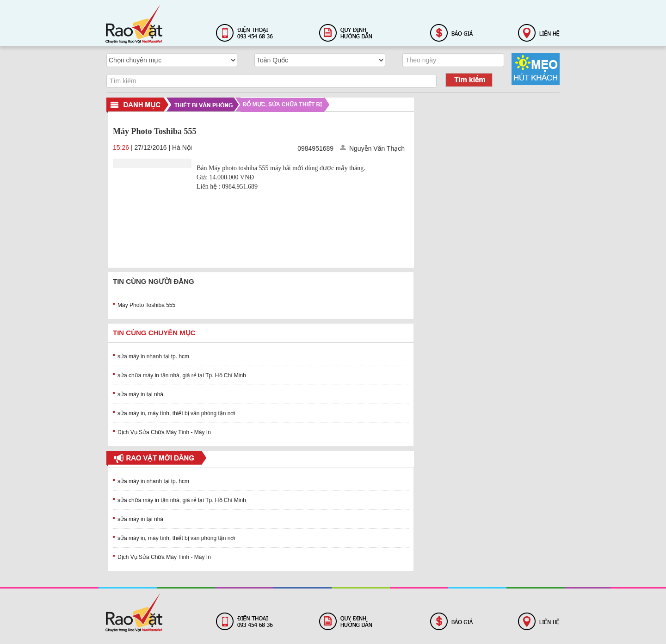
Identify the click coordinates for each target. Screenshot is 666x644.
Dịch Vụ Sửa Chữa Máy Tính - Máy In (164, 432)
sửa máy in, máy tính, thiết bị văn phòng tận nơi (176, 413)
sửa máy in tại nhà (140, 394)
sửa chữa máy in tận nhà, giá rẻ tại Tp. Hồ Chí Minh (182, 375)
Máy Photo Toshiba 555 (146, 305)
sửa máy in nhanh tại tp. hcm (153, 356)
